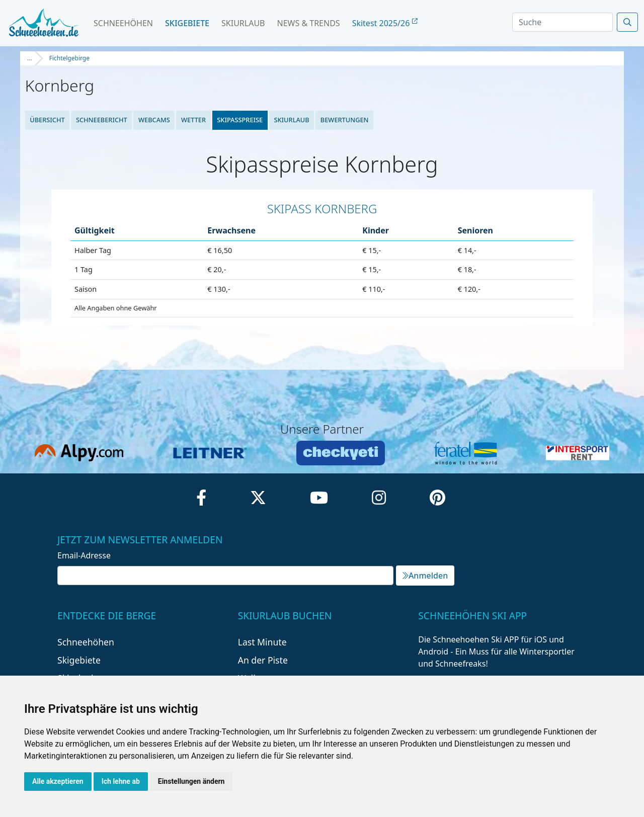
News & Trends (309, 23)
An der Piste (263, 660)
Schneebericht (102, 120)
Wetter (193, 120)
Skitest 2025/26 (385, 23)
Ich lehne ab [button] (121, 781)
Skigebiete (187, 23)
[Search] (562, 22)
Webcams (154, 120)
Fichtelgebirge (69, 58)
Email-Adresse (84, 555)
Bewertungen (345, 120)
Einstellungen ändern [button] (191, 781)
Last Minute (262, 642)
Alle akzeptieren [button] (58, 781)
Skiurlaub (243, 23)
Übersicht (47, 120)
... (30, 58)
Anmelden (425, 576)
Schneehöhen (123, 23)
